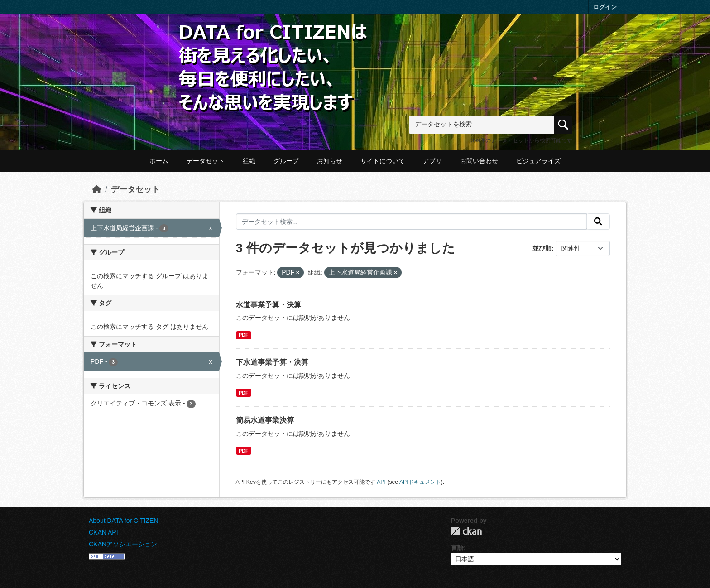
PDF (243, 335)
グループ (286, 161)
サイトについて (383, 161)
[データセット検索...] (412, 222)
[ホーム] (97, 189)
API (381, 482)
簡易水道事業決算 (265, 420)
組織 (249, 161)
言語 (457, 548)
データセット (206, 161)
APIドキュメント (420, 482)
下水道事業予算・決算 (272, 362)
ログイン (605, 7)
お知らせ (330, 161)
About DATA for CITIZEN (124, 521)
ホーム (159, 161)
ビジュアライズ (538, 161)
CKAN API (103, 532)
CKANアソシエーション (123, 544)
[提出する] (598, 222)
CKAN (466, 531)
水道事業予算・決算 (269, 305)
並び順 (542, 248)
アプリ (432, 161)
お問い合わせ (479, 161)
